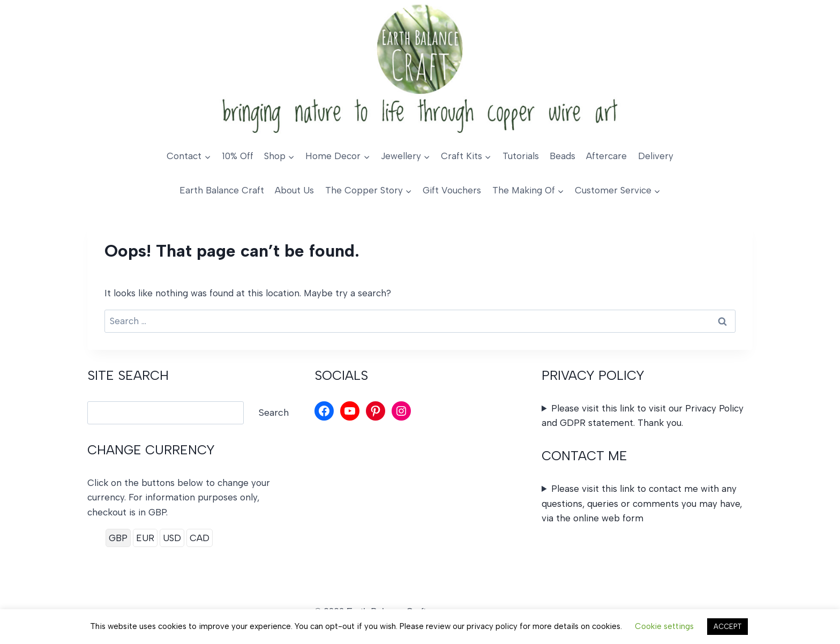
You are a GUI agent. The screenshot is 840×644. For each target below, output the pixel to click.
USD (172, 538)
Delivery (656, 156)
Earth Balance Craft (222, 190)
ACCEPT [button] (727, 627)
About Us (294, 190)
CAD (200, 538)
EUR (145, 538)
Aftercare (606, 156)
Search (274, 413)
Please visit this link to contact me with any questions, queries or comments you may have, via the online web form (642, 503)
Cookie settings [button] (664, 626)
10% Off (238, 156)
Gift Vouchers (452, 190)
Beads (562, 156)
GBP (118, 538)
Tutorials (521, 156)
